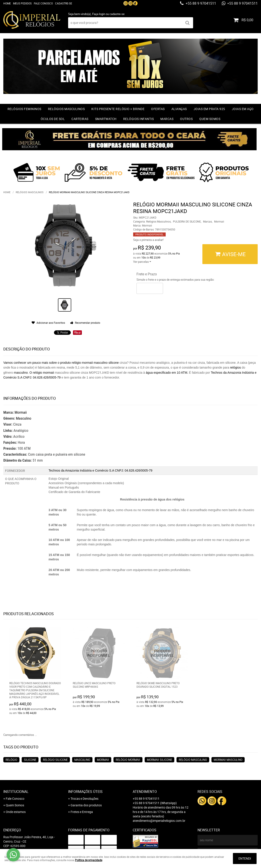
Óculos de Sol (53, 119)
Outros (186, 119)
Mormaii (21, 412)
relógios (235, 367)
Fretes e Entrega (82, 812)
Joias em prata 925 (209, 109)
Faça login (99, 14)
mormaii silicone (159, 760)
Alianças (179, 109)
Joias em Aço (243, 109)
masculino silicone (106, 363)
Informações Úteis (85, 792)
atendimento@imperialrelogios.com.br (159, 821)
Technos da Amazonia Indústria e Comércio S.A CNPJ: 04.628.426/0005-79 (101, 470)
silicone (30, 760)
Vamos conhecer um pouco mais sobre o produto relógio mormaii (48, 363)
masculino (21, 373)
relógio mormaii (128, 760)
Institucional (16, 792)
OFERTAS (158, 109)
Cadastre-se (64, 3)
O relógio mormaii (42, 373)
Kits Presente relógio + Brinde (118, 109)
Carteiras (80, 119)
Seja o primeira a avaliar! (148, 240)
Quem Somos (210, 119)
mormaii (103, 760)
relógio (11, 760)
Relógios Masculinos (66, 109)
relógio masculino (193, 760)
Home (7, 3)
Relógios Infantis (139, 119)
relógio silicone (55, 760)
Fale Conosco (43, 3)
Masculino (24, 418)
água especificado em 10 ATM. (167, 373)
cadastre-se (117, 14)
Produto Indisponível (99, 653)
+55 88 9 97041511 (200, 3)
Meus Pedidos (22, 3)
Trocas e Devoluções (84, 799)
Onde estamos (16, 812)
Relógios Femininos (24, 109)
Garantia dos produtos (86, 805)
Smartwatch (106, 119)
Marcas (167, 119)
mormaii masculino (228, 760)
